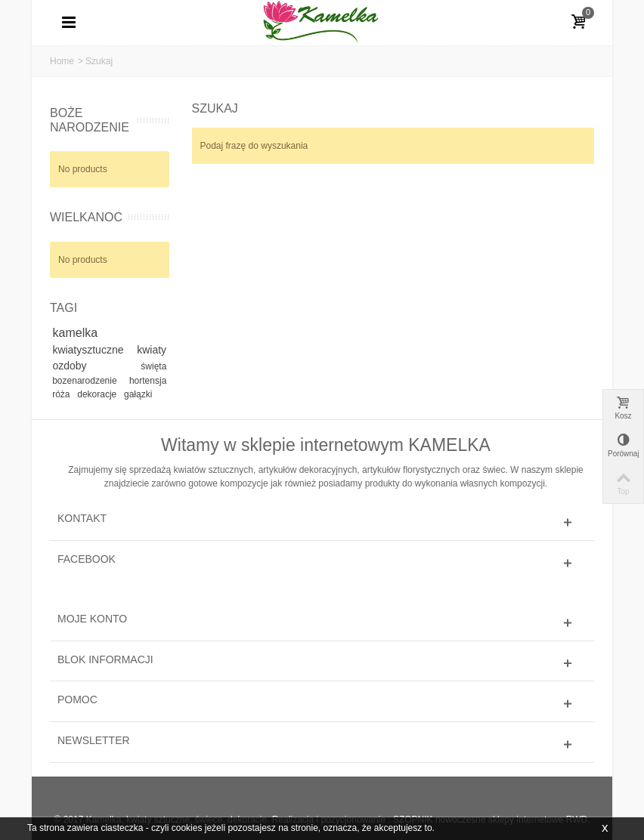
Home (62, 61)
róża (62, 394)
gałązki (138, 394)
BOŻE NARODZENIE (90, 120)
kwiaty (152, 350)
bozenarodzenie (88, 381)
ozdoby (94, 366)
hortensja (148, 381)
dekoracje (98, 394)
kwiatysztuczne (92, 350)
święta (153, 366)
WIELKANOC (86, 217)
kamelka (76, 333)
